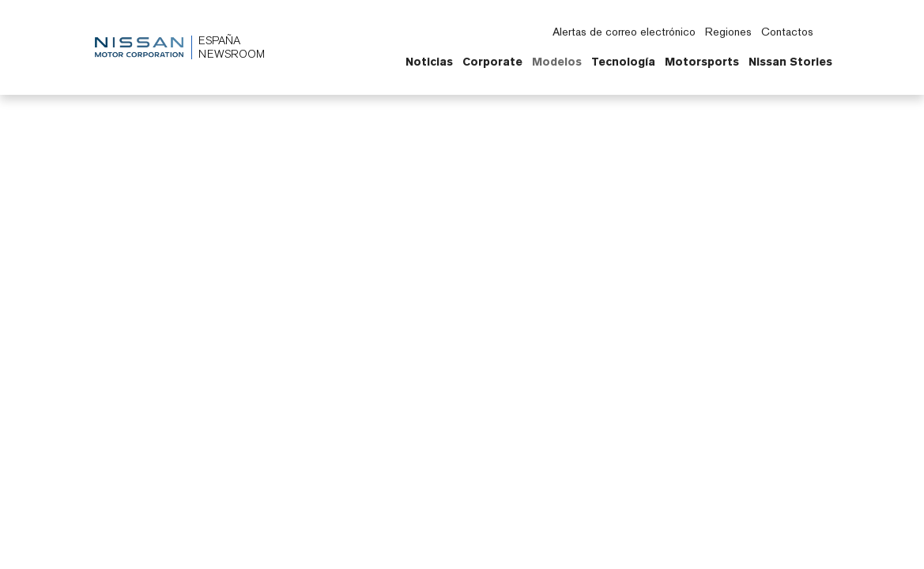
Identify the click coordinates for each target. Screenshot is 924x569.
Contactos (787, 32)
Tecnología (623, 62)
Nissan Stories (790, 62)
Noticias (429, 62)
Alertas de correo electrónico (624, 32)
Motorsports (702, 62)
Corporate (492, 62)
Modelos (557, 62)
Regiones (728, 32)
